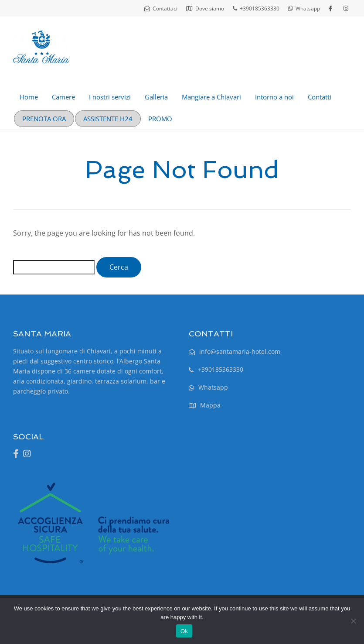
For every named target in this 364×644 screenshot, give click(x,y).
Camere (63, 97)
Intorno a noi (274, 97)
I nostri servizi (110, 97)
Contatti (320, 97)
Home (29, 97)
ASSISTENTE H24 (108, 119)
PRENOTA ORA (44, 119)
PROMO (160, 119)
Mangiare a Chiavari (211, 97)
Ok (184, 631)
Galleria (156, 97)
